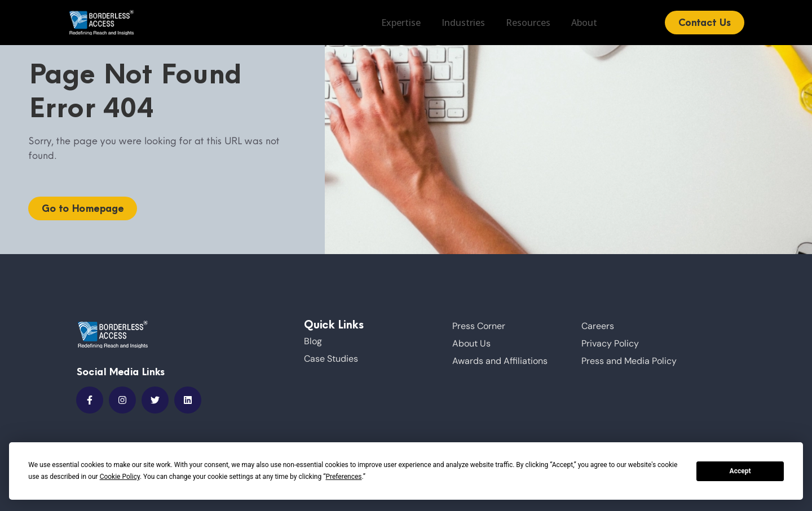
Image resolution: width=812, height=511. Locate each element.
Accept (740, 471)
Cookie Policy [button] (120, 477)
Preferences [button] (343, 477)
